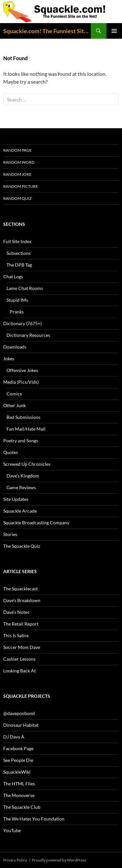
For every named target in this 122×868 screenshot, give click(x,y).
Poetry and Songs (21, 441)
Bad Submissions (23, 417)
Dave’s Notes (16, 612)
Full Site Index (17, 241)
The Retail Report (21, 624)
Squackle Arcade (20, 511)
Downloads (15, 347)
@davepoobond (19, 713)
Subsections (19, 253)
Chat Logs (13, 276)
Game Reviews (21, 487)
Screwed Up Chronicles (27, 464)
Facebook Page (18, 748)
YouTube (12, 830)
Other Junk (14, 405)
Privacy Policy (15, 860)
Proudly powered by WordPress (59, 860)
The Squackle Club (22, 807)
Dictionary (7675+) (22, 323)
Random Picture (21, 186)
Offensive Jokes (22, 370)
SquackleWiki (17, 772)
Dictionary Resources (28, 335)
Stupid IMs (17, 300)
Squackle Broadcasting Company (36, 523)
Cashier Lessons (19, 659)
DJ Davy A (14, 737)
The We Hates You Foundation (34, 819)
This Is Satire (16, 635)
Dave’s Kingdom (23, 476)
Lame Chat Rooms (25, 288)
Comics (14, 394)
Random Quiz (17, 198)
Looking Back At (20, 671)
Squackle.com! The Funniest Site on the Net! (47, 31)
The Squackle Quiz (22, 546)
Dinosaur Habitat (21, 725)
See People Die (18, 760)
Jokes (9, 358)
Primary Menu (114, 31)
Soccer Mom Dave (22, 647)
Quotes (11, 452)
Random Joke (17, 174)
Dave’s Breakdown (22, 600)
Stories (10, 534)
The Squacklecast (20, 589)
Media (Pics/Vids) (21, 382)
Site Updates (16, 499)
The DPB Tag (19, 265)
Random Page (17, 150)
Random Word (19, 162)
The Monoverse (19, 795)
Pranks (17, 312)
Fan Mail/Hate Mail (26, 429)
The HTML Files (19, 784)
